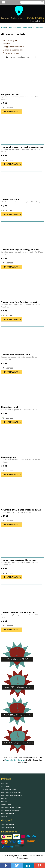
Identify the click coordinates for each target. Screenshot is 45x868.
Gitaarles (4, 801)
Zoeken (42, 3)
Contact (4, 798)
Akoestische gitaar (10, 40)
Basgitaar (7, 44)
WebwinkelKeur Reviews (15, 760)
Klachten (4, 816)
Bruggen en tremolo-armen (14, 47)
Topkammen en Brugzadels (33, 28)
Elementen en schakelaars (13, 50)
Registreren (16, 18)
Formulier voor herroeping (10, 810)
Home (3, 28)
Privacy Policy (6, 804)
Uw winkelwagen (36, 18)
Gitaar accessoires (8, 828)
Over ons (4, 783)
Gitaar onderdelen (14, 28)
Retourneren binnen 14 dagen (12, 807)
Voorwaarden (6, 786)
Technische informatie (9, 789)
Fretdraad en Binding (11, 53)
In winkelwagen (13, 112)
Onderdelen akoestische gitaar (12, 795)
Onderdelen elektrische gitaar (11, 792)
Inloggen (5, 18)
